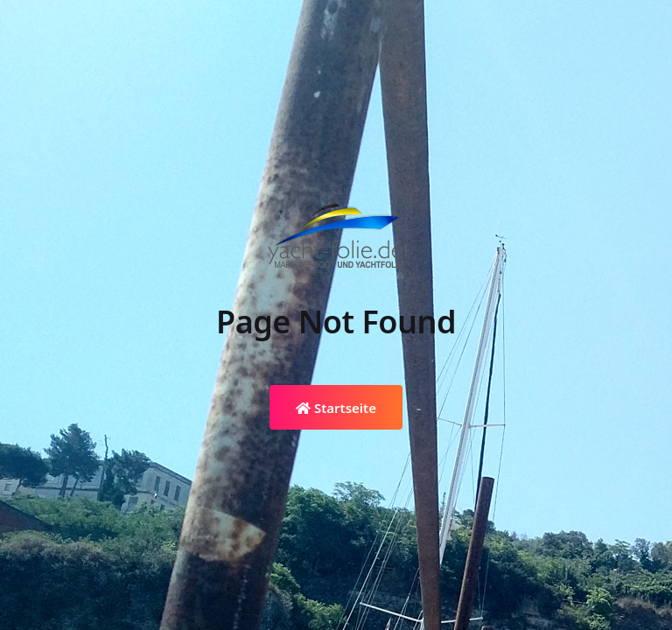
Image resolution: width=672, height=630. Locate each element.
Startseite (336, 408)
